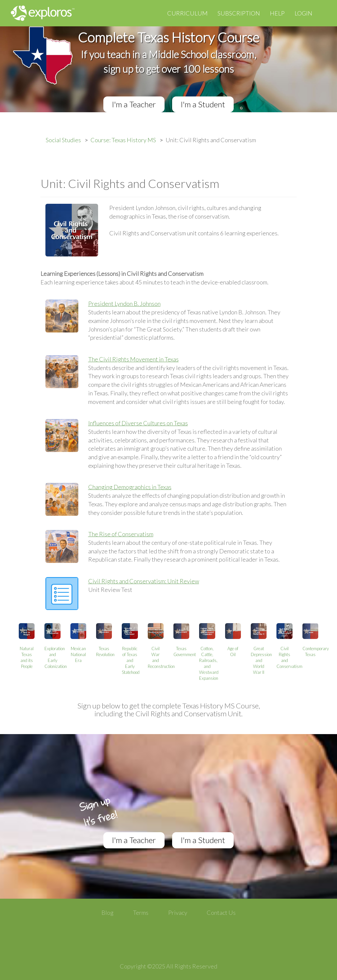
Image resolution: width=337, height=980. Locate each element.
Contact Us (221, 913)
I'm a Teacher (134, 104)
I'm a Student (203, 104)
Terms (141, 913)
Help (277, 13)
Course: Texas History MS (123, 140)
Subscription (239, 13)
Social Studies (63, 140)
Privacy (178, 913)
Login (303, 13)
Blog (107, 913)
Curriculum (187, 13)
